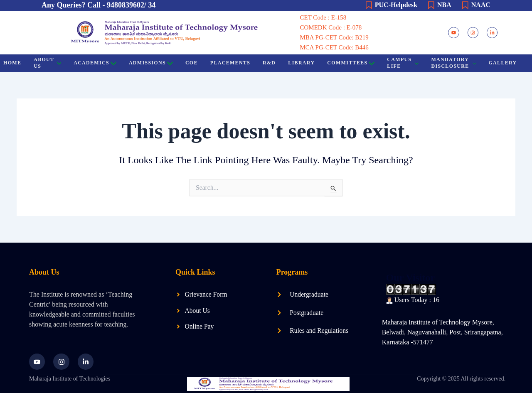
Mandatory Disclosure (453, 63)
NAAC (481, 5)
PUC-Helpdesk (396, 5)
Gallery (502, 63)
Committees (351, 63)
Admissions (150, 63)
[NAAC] (465, 5)
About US (47, 63)
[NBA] (431, 5)
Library (301, 63)
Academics (95, 63)
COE (191, 63)
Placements (230, 63)
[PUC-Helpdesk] (369, 5)
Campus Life (403, 63)
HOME (12, 63)
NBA (444, 5)
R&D (269, 63)
